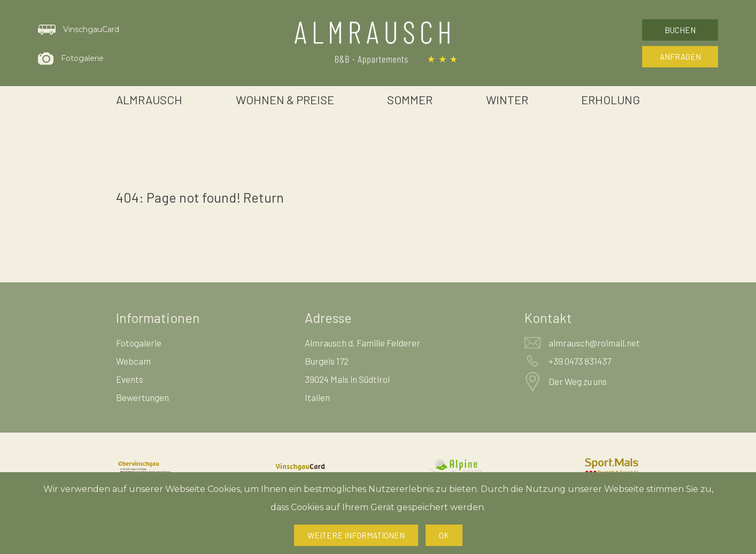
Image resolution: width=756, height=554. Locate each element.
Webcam (133, 361)
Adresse (328, 318)
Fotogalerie (139, 343)
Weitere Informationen (356, 535)
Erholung (611, 99)
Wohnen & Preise (285, 99)
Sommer (410, 99)
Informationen (158, 318)
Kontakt (548, 318)
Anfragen (680, 57)
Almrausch (149, 99)
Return (264, 197)
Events (130, 379)
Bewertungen (142, 397)
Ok (444, 535)
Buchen (680, 30)
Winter (507, 99)
